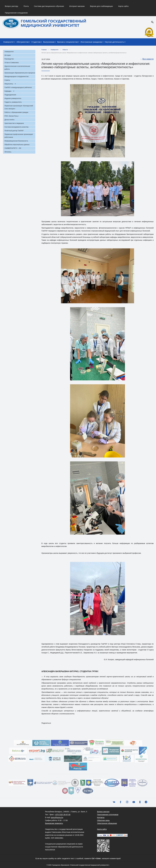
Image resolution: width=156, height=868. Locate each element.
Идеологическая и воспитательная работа (17, 68)
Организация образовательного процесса (20, 73)
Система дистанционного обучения (49, 6)
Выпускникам (49, 42)
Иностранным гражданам (91, 42)
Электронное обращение (107, 823)
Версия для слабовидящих (102, 6)
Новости (65, 50)
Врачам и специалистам (68, 42)
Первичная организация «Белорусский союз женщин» (19, 107)
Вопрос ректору (12, 6)
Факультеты (9, 84)
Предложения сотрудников (16, 13)
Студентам (36, 42)
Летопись (8, 152)
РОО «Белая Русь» (12, 116)
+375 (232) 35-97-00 (63, 815)
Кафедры (8, 91)
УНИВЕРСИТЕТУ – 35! (13, 148)
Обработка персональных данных (17, 145)
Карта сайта (123, 6)
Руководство (9, 59)
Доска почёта (9, 120)
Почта (26, 6)
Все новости (147, 59)
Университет (8, 42)
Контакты (101, 817)
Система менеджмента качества (16, 127)
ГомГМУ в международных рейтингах (18, 87)
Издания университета (13, 98)
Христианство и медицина (14, 123)
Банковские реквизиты (54, 823)
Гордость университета (13, 102)
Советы (7, 80)
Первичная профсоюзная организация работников (19, 136)
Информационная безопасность (16, 141)
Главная (44, 50)
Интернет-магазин (77, 6)
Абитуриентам (23, 42)
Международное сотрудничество (17, 76)
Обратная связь (103, 820)
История (8, 55)
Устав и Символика (12, 63)
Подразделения (10, 95)
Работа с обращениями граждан (16, 112)
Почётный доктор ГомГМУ (14, 131)
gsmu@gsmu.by (57, 817)
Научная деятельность (114, 42)
